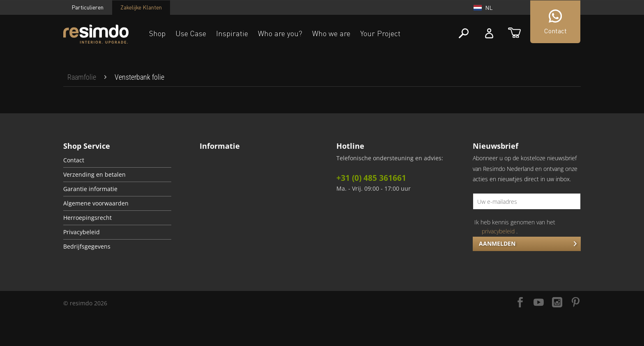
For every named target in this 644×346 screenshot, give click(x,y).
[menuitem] (82, 77)
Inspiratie (232, 33)
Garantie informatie (90, 189)
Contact (74, 160)
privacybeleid (498, 231)
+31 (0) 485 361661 (371, 178)
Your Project (380, 33)
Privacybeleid (82, 232)
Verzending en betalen (94, 175)
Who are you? (280, 33)
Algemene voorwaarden (96, 203)
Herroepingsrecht (87, 218)
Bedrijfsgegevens (87, 247)
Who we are (331, 33)
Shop (157, 33)
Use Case (191, 33)
